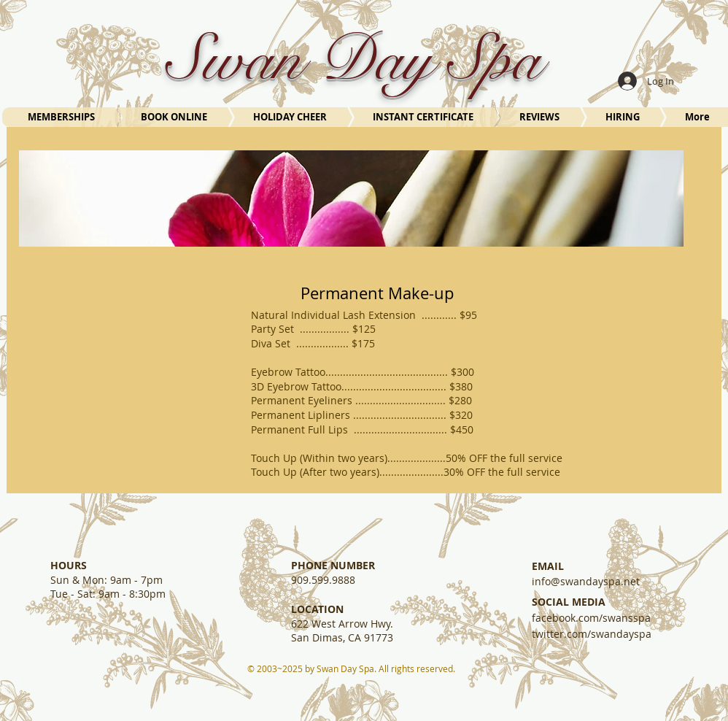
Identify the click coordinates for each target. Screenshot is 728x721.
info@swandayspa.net (586, 581)
